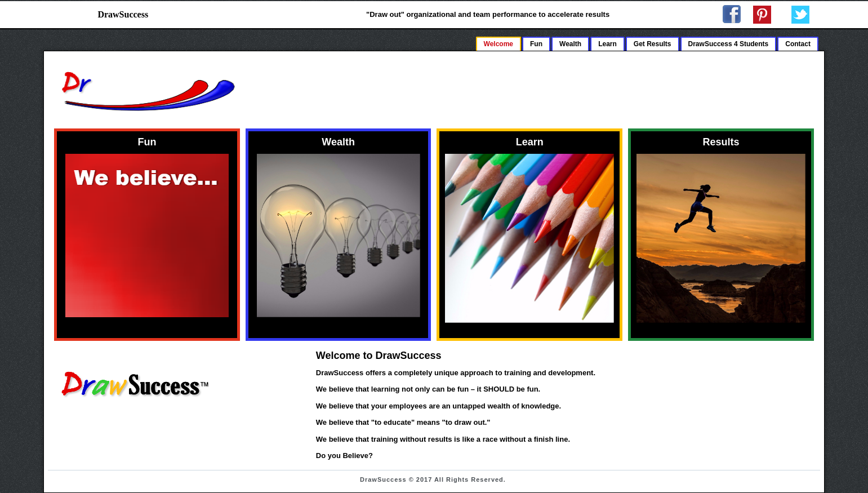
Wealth (570, 44)
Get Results (653, 44)
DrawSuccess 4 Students (729, 44)
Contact (798, 44)
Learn (607, 44)
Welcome (498, 44)
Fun (536, 44)
